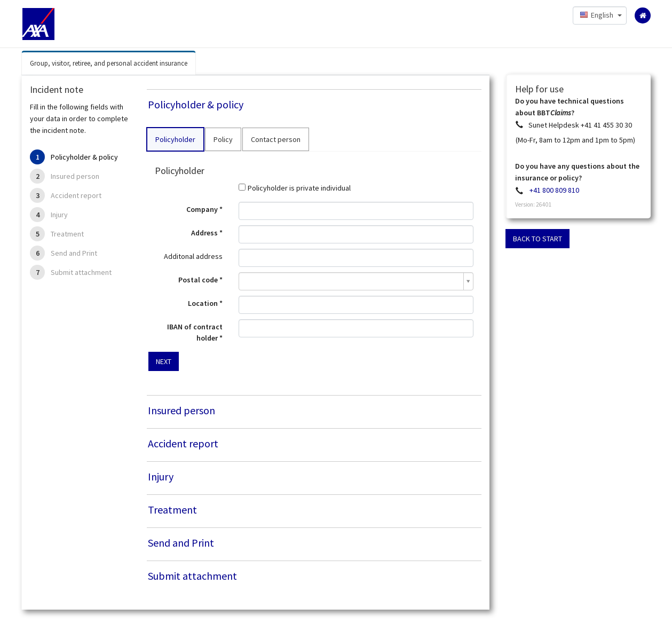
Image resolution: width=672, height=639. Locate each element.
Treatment (67, 234)
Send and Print (74, 253)
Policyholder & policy (84, 157)
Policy (223, 139)
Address (204, 233)
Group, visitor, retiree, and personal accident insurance (109, 63)
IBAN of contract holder (195, 332)
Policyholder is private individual (299, 188)
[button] (600, 15)
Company (202, 209)
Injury (59, 215)
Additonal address (193, 256)
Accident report (76, 195)
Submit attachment (81, 272)
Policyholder (175, 139)
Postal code (198, 280)
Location (203, 303)
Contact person (276, 139)
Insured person (75, 176)
